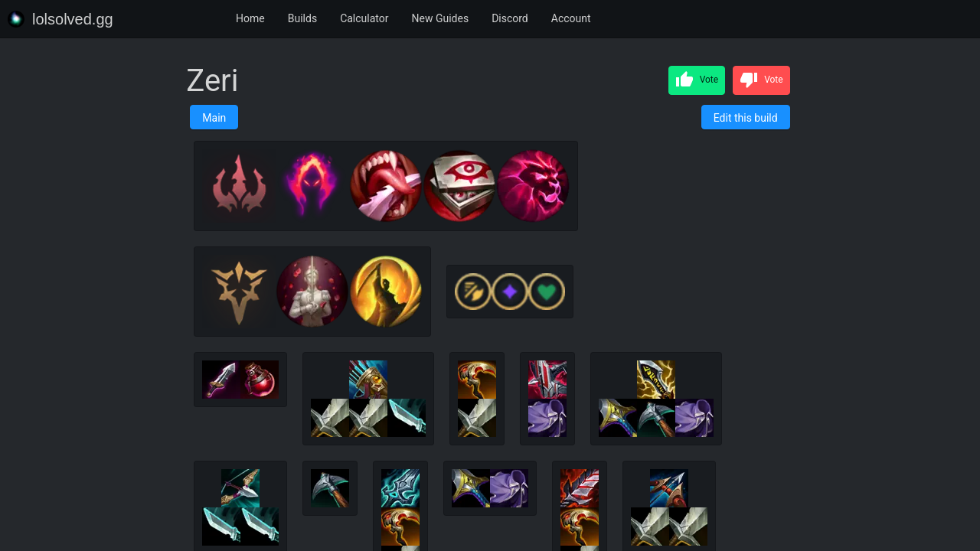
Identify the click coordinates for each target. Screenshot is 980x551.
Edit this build (746, 118)
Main (214, 118)
